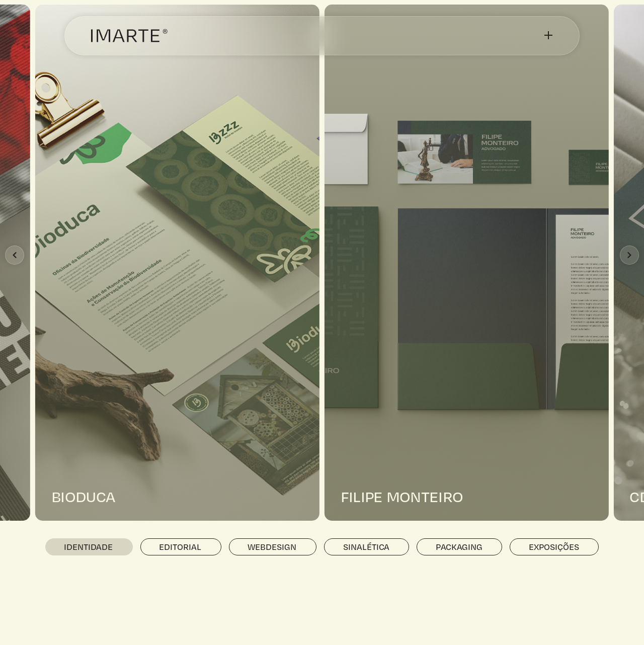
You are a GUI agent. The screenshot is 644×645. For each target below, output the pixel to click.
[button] (15, 255)
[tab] (89, 547)
